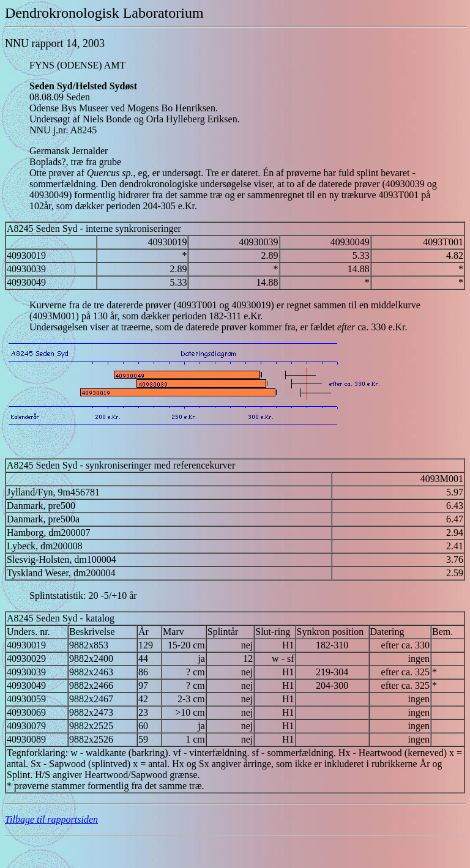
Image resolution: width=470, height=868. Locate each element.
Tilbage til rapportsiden (51, 819)
